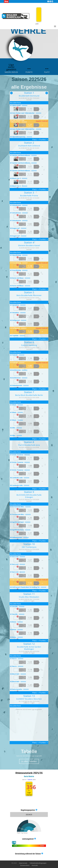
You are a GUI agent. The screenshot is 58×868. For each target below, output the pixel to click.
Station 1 (29, 93)
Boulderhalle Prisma (29, 196)
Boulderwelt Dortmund (29, 96)
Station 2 (29, 143)
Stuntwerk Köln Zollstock (29, 146)
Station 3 (29, 193)
